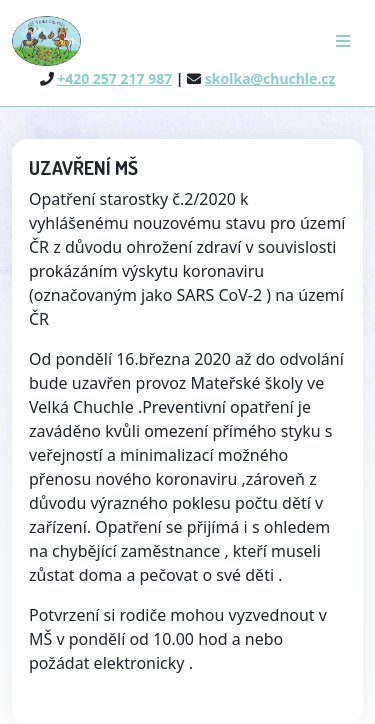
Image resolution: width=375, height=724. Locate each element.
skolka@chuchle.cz (270, 78)
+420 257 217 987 (114, 78)
